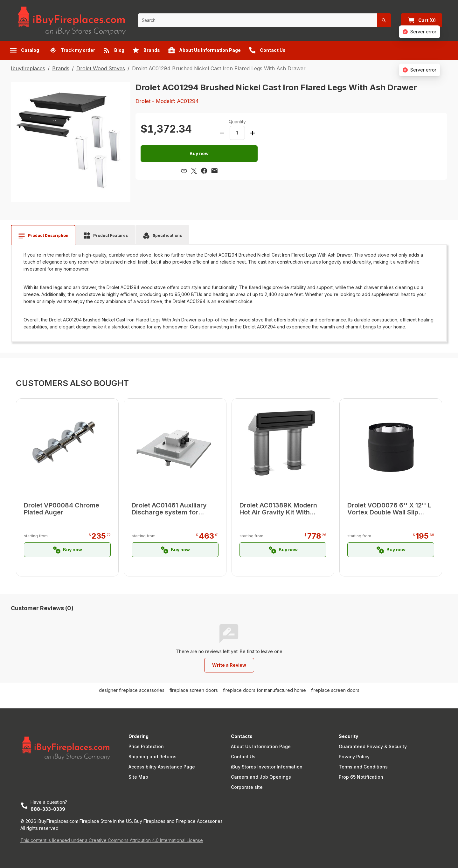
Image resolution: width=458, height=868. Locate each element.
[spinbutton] (237, 133)
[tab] (43, 236)
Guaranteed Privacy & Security (373, 746)
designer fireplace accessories (132, 690)
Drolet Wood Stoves (101, 68)
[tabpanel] (229, 291)
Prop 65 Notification (361, 777)
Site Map (138, 777)
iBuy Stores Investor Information (267, 767)
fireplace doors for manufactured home (264, 690)
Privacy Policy (354, 757)
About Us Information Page (261, 746)
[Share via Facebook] (204, 171)
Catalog (24, 50)
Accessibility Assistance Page (162, 767)
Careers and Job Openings (261, 777)
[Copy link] (184, 171)
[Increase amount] (253, 133)
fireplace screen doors (194, 690)
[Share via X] (194, 171)
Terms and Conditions (363, 767)
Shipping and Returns (153, 757)
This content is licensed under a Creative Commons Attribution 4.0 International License (112, 840)
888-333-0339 (48, 809)
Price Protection (146, 746)
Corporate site (247, 787)
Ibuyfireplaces (28, 68)
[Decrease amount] (222, 133)
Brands (61, 68)
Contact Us (243, 757)
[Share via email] (214, 171)
